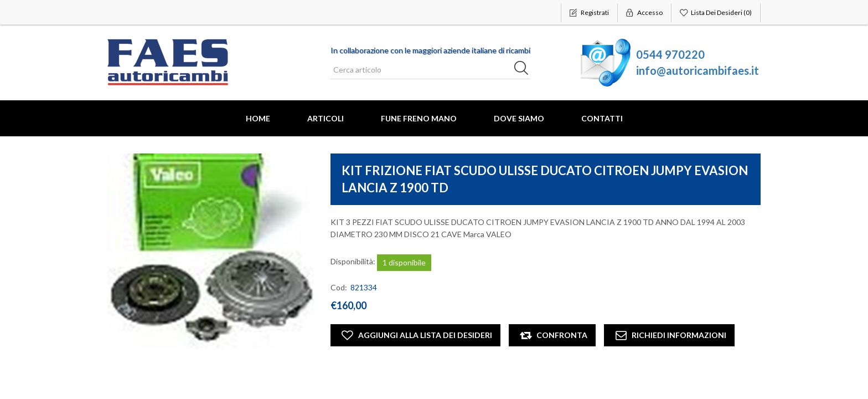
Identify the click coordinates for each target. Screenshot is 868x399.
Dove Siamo (519, 118)
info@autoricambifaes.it (697, 70)
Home (258, 118)
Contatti (602, 118)
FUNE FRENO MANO (419, 118)
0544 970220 (670, 54)
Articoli (325, 118)
